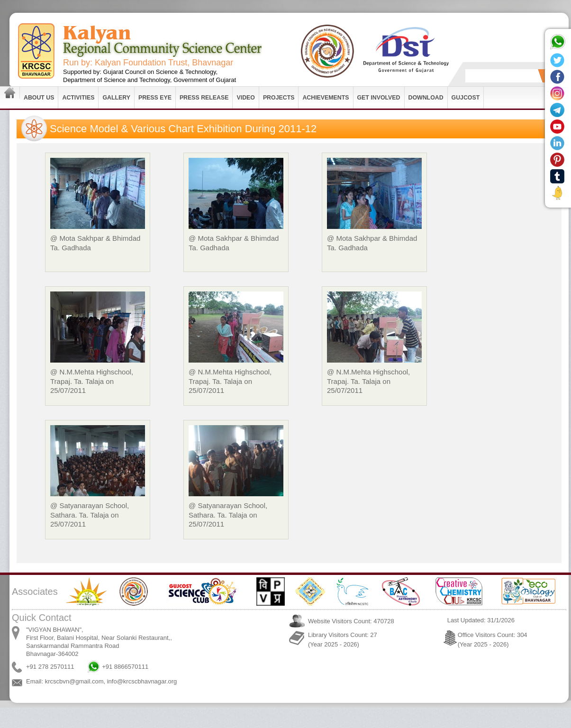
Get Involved (379, 98)
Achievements (326, 98)
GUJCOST (466, 98)
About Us (39, 98)
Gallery (116, 98)
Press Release (204, 98)
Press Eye (155, 98)
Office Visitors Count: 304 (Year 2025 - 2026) (493, 640)
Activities (78, 98)
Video (245, 98)
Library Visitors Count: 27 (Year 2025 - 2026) (343, 640)
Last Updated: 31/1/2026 (481, 620)
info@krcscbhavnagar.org (142, 681)
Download (426, 98)
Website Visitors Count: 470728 (351, 621)
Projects (279, 98)
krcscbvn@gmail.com (74, 681)
